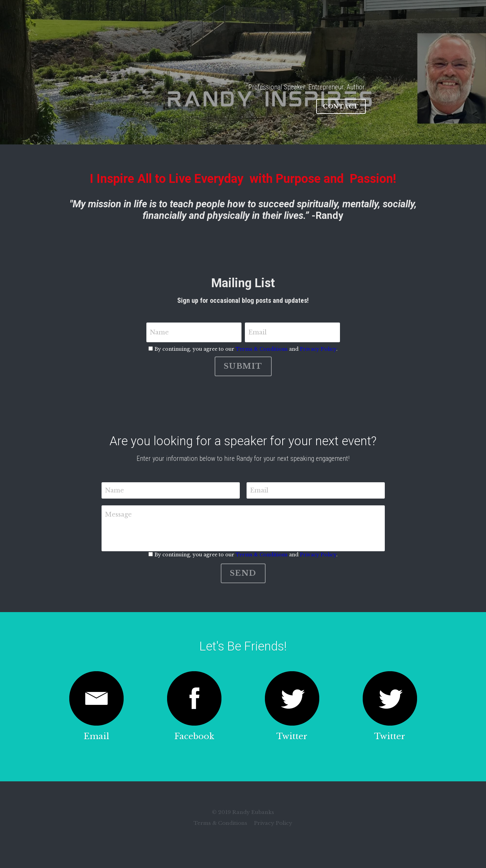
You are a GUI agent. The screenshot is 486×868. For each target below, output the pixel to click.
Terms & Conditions (262, 349)
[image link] (96, 698)
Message (118, 515)
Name (159, 332)
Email (257, 332)
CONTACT (341, 106)
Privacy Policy (318, 349)
